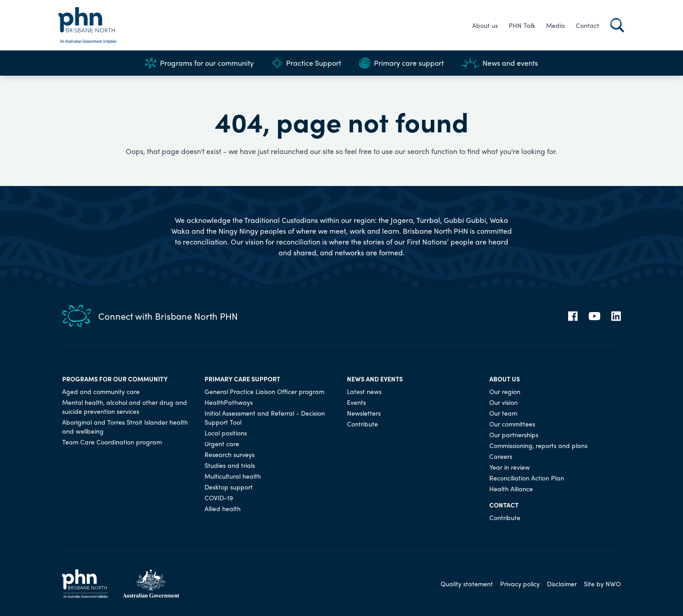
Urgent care (222, 444)
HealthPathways (229, 402)
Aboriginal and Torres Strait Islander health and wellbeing (125, 426)
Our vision (503, 402)
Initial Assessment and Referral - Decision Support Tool (265, 417)
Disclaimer (562, 584)
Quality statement (467, 584)
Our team (503, 413)
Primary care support (401, 63)
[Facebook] (573, 316)
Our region (505, 391)
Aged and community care (101, 391)
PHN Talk (522, 25)
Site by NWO (602, 584)
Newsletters (364, 413)
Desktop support (229, 487)
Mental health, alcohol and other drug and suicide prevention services (125, 407)
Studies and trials (230, 465)
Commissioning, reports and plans (538, 445)
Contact (587, 25)
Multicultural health (233, 476)
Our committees (512, 424)
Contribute (362, 424)
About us (485, 25)
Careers (501, 456)
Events (356, 402)
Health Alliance (511, 489)
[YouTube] (594, 316)
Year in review (510, 467)
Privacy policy (520, 584)
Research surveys (230, 454)
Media (556, 25)
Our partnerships (514, 435)
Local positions (226, 433)
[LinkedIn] (616, 316)
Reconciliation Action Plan (527, 478)
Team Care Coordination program (112, 442)
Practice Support (306, 63)
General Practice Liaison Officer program (264, 391)
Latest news (364, 391)
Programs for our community (199, 63)
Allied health (223, 508)
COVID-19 (219, 498)
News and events (500, 63)
